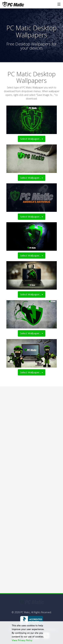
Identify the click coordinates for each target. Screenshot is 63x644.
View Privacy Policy (22, 640)
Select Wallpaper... (32, 139)
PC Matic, (25, 612)
